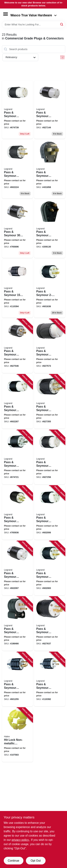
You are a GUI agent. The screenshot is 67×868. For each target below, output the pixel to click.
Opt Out (36, 861)
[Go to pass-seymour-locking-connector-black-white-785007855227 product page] (18, 568)
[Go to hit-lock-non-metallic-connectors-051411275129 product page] (18, 735)
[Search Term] (34, 25)
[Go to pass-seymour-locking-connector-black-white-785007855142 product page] (50, 457)
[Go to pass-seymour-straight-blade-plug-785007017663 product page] (50, 679)
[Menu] (6, 14)
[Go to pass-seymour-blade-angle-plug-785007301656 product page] (18, 624)
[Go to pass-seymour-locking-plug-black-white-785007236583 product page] (18, 679)
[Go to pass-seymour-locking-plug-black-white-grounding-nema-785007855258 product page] (18, 169)
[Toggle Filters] (62, 57)
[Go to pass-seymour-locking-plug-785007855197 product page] (50, 288)
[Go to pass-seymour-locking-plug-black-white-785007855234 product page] (50, 568)
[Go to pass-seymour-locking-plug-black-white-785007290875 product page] (50, 624)
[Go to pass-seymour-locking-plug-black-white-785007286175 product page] (50, 401)
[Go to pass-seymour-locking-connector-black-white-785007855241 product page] (18, 401)
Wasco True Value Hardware (33, 15)
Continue (13, 861)
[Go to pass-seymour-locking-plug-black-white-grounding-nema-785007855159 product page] (18, 513)
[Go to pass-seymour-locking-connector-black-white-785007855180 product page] (50, 513)
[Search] (62, 24)
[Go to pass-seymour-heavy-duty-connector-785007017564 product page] (18, 288)
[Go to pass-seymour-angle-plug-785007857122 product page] (50, 229)
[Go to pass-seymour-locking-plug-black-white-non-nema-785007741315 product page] (50, 346)
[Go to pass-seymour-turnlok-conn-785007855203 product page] (50, 110)
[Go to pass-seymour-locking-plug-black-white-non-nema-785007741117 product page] (18, 346)
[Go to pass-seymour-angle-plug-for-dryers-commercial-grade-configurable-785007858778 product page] (50, 169)
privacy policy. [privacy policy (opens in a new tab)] (20, 840)
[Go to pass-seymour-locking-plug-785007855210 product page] (18, 229)
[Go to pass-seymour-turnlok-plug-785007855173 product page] (18, 457)
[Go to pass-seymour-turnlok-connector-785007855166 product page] (18, 110)
